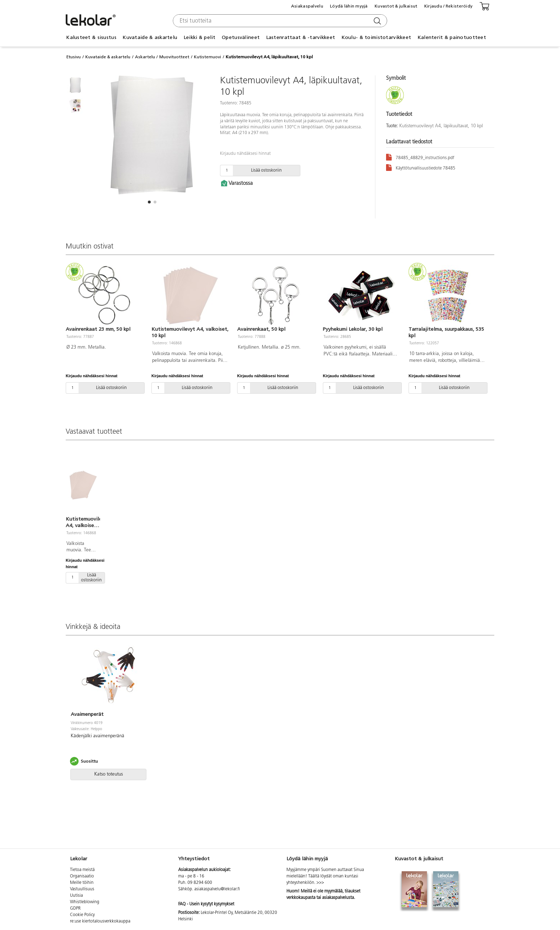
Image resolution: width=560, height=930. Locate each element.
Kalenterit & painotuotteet (452, 37)
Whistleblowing (85, 902)
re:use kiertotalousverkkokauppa (100, 921)
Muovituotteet (174, 57)
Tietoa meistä (82, 870)
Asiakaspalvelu (307, 6)
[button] (149, 202)
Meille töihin (82, 883)
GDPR (75, 909)
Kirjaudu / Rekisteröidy (448, 6)
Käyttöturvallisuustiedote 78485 (421, 167)
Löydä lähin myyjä (349, 6)
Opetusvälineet (241, 37)
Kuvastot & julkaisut (396, 6)
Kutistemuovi (207, 57)
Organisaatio (82, 876)
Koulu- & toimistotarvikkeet (376, 37)
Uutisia (76, 896)
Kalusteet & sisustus (91, 37)
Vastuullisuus (82, 889)
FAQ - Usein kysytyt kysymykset (206, 904)
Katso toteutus (109, 774)
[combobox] (279, 21)
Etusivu (74, 57)
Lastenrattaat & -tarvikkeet (301, 37)
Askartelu (145, 57)
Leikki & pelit (200, 37)
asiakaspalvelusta (338, 898)
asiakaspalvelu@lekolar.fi (217, 889)
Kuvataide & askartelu (150, 37)
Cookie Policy (82, 915)
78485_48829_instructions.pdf (420, 157)
